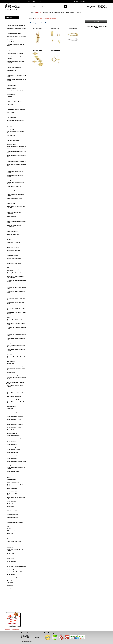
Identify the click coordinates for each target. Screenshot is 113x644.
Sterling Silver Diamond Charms (14, 419)
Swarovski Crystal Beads (13, 512)
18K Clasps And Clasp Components (15, 99)
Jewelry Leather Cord (12, 501)
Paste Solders (10, 583)
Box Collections (11, 240)
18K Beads (9, 96)
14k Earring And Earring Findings (14, 56)
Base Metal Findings (11, 130)
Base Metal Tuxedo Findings (13, 141)
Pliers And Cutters (11, 536)
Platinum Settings (11, 372)
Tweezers (9, 544)
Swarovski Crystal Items (12, 510)
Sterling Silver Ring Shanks (13, 471)
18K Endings (10, 104)
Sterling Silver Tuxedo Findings (14, 474)
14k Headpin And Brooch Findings (15, 73)
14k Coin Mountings (11, 51)
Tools (8, 526)
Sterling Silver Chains (12, 442)
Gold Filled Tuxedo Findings (13, 234)
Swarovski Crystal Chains (13, 515)
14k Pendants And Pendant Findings (15, 83)
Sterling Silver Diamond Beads (14, 414)
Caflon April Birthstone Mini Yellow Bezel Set (17, 149)
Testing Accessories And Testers (14, 541)
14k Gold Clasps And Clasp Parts (14, 68)
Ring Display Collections (12, 256)
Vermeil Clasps (10, 559)
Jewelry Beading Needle (12, 491)
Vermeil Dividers (11, 564)
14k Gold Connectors (12, 70)
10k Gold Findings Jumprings (14, 31)
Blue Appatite (10, 408)
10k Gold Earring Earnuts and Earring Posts (17, 28)
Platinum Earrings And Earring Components (17, 366)
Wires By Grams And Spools (13, 588)
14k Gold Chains (11, 65)
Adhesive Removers (11, 480)
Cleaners (9, 528)
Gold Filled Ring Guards (12, 229)
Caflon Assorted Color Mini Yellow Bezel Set (17, 162)
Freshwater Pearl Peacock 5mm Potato (15, 306)
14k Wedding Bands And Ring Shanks (15, 91)
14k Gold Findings (11, 40)
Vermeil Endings (11, 569)
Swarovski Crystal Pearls (13, 517)
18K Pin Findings (11, 112)
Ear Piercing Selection (12, 144)
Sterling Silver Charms (12, 444)
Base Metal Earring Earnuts (13, 138)
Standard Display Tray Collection (14, 264)
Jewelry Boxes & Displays (12, 238)
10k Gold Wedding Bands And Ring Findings (17, 36)
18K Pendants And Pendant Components (16, 110)
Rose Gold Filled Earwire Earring (14, 396)
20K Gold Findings (11, 124)
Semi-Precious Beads (11, 407)
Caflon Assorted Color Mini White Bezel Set (16, 159)
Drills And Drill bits (11, 531)
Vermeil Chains (10, 553)
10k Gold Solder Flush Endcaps (14, 34)
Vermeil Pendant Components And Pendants (17, 577)
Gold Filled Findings (11, 190)
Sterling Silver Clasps (12, 447)
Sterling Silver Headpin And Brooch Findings (17, 461)
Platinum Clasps (11, 363)
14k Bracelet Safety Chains (13, 48)
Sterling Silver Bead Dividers (13, 435)
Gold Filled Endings (11, 216)
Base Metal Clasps (11, 135)
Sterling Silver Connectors (13, 452)
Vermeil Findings (10, 548)
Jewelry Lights (10, 533)
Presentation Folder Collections (14, 253)
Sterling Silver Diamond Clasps (14, 422)
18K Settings (10, 115)
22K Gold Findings (11, 127)
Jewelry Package (11, 504)
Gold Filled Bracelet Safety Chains (15, 198)
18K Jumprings (10, 107)
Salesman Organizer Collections (14, 258)
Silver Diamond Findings (12, 412)
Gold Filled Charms (11, 204)
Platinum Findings (11, 362)
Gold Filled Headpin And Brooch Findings (16, 219)
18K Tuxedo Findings (12, 118)
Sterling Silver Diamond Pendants (14, 430)
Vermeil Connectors (11, 561)
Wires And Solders (11, 581)
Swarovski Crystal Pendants (13, 520)
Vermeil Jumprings (11, 574)
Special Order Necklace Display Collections (16, 261)
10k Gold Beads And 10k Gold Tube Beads (16, 23)
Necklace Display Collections (13, 250)
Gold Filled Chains (11, 201)
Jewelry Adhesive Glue (12, 489)
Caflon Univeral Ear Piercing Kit (14, 186)
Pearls (8, 267)
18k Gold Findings (11, 95)
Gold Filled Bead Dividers (13, 192)
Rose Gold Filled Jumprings (13, 399)
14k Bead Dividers (11, 42)
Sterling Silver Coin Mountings (14, 450)
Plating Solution (11, 506)
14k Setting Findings (12, 86)
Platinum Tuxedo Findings (13, 375)
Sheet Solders (10, 585)
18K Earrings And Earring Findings (15, 102)
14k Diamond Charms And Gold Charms (16, 53)
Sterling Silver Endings (12, 459)
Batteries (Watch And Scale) (13, 482)
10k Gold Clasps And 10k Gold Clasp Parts (16, 26)
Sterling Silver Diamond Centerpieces (15, 417)
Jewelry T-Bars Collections (13, 248)
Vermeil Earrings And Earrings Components (17, 567)
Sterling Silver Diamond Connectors (15, 425)
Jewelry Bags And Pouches (13, 245)
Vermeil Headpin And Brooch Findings (15, 572)
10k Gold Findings (11, 21)
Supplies (9, 478)
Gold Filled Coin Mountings (13, 210)
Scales (9, 539)
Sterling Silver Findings (12, 434)
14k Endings (10, 59)
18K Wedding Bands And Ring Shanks (15, 120)
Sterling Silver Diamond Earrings (14, 427)
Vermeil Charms (11, 556)
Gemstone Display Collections (14, 242)
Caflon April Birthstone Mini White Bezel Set (17, 146)
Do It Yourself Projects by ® (13, 629)
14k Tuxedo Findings (12, 88)
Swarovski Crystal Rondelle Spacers (15, 523)
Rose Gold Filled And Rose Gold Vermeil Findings (15, 383)
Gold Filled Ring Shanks (12, 232)
